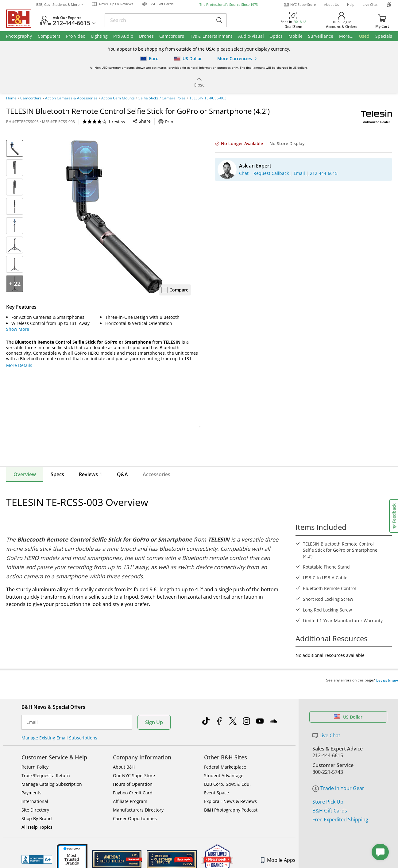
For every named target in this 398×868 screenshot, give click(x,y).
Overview (25, 474)
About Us (331, 4)
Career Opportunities (135, 807)
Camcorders (31, 98)
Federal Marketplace (225, 755)
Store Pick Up (328, 790)
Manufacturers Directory (138, 798)
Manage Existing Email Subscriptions (59, 726)
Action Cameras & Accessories (71, 98)
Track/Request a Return (46, 764)
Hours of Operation (133, 772)
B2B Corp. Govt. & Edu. (227, 772)
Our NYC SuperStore (134, 764)
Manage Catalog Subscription (52, 772)
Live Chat (370, 4)
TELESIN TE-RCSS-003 (208, 98)
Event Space (216, 781)
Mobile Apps (278, 848)
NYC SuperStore (300, 5)
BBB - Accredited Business (37, 848)
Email (32, 711)
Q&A (122, 474)
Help (351, 4)
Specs (57, 474)
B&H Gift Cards (330, 799)
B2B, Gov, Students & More (60, 4)
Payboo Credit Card (133, 781)
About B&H (124, 755)
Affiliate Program (130, 790)
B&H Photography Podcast (231, 798)
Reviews (91, 474)
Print (167, 122)
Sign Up (154, 711)
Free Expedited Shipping (340, 808)
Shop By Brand (37, 807)
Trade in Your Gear (338, 777)
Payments (31, 781)
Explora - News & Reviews (230, 790)
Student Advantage (224, 764)
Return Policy (35, 755)
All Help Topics (37, 815)
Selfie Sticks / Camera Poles (162, 98)
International (35, 790)
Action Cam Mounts (118, 98)
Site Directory (35, 798)
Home (11, 98)
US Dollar (348, 705)
